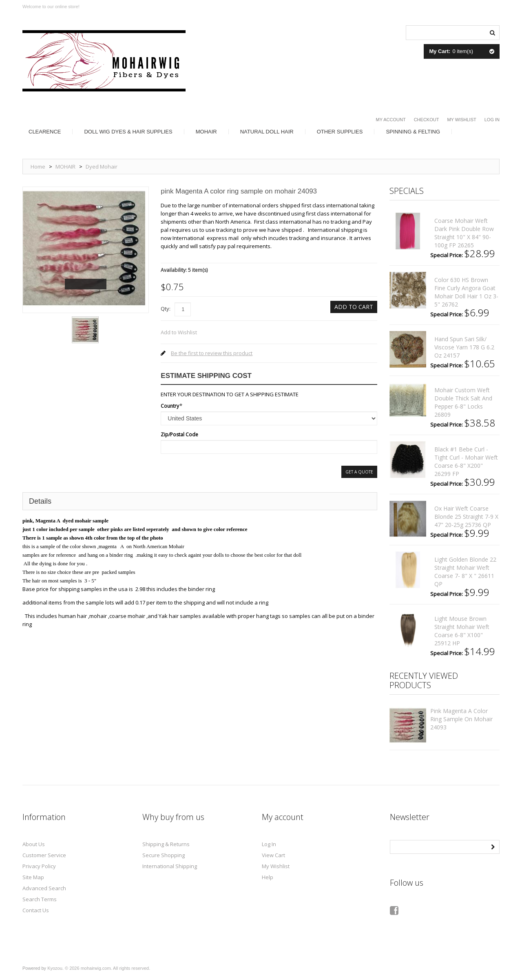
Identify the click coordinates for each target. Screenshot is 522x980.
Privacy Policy (39, 866)
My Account (391, 120)
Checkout (427, 120)
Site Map (33, 877)
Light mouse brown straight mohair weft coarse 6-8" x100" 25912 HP (462, 631)
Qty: (166, 309)
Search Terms (40, 899)
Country (170, 406)
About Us (34, 844)
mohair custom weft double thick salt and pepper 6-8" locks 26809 (463, 402)
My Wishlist (461, 120)
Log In (492, 120)
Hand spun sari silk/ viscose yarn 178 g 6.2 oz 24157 (464, 347)
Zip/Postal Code (179, 434)
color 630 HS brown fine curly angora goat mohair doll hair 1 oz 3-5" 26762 (466, 292)
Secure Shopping (164, 855)
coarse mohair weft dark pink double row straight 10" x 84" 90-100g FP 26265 (464, 233)
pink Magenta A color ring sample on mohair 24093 (461, 719)
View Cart (273, 855)
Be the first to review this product (212, 353)
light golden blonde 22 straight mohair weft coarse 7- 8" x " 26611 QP (465, 572)
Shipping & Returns (166, 844)
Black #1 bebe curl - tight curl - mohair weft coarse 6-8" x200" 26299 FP (466, 461)
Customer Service (44, 855)
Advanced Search (44, 888)
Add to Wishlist (179, 332)
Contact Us (36, 910)
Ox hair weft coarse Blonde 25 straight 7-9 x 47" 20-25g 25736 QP (466, 517)
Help (268, 877)
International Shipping (170, 866)
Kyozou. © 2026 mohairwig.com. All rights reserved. (99, 968)
